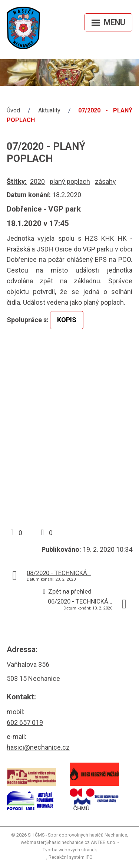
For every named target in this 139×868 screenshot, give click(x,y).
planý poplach (70, 181)
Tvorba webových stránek (70, 850)
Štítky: (17, 181)
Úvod (13, 110)
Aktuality (49, 110)
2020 (37, 181)
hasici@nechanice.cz (38, 747)
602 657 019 (25, 722)
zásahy (105, 181)
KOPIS (67, 320)
